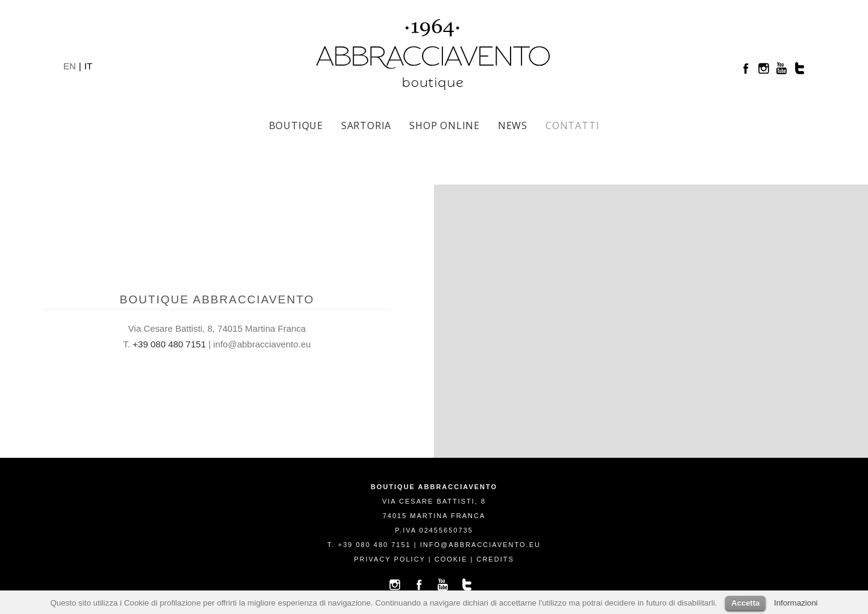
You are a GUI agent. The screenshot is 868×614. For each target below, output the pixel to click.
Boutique (296, 125)
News (513, 125)
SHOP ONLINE (445, 125)
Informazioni (796, 603)
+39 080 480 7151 (169, 344)
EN (70, 66)
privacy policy (389, 559)
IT (88, 66)
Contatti (572, 125)
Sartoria (366, 125)
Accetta (745, 603)
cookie (451, 559)
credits (495, 559)
